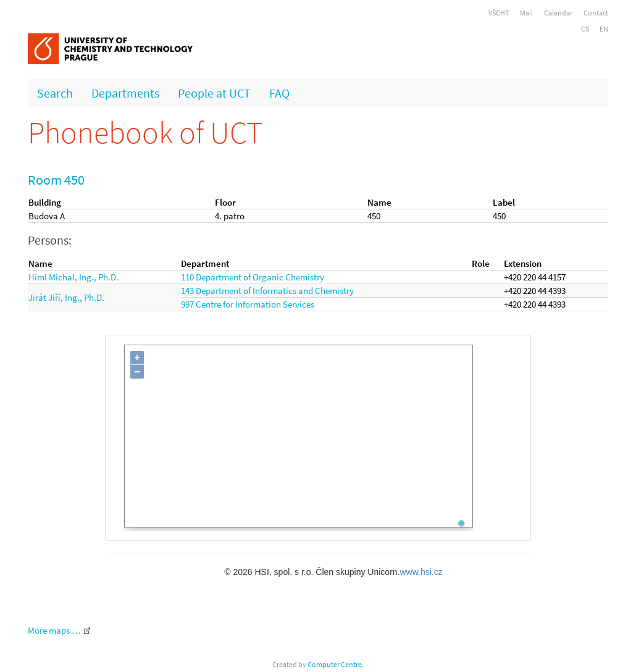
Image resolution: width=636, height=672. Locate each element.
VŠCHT (499, 13)
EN (604, 29)
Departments (125, 93)
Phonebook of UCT (145, 132)
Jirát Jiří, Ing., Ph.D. (66, 297)
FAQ (279, 93)
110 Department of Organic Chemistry (253, 277)
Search (55, 93)
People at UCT (214, 93)
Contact (596, 13)
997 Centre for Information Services (248, 304)
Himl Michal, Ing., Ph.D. (73, 277)
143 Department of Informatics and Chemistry (267, 291)
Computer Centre (335, 664)
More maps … (54, 630)
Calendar (558, 13)
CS (585, 29)
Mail (526, 13)
